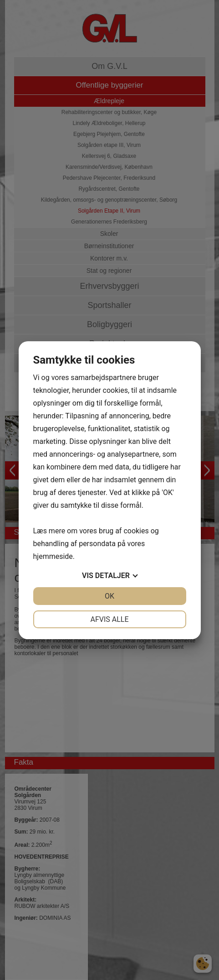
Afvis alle (109, 619)
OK (109, 596)
